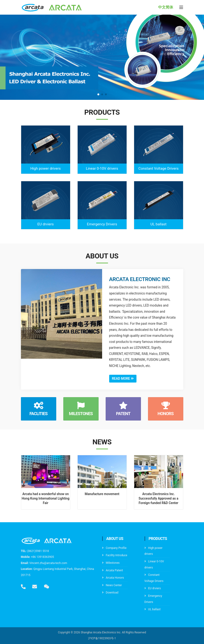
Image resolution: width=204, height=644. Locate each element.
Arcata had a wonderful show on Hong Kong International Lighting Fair (46, 498)
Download (112, 593)
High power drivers (46, 168)
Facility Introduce (117, 556)
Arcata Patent (114, 570)
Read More (123, 379)
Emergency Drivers (102, 224)
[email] (35, 587)
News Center (114, 585)
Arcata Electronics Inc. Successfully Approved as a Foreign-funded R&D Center (158, 498)
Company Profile (116, 548)
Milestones (113, 563)
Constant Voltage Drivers (158, 168)
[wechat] (46, 587)
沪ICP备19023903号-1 (102, 639)
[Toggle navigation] (181, 7)
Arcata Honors (115, 578)
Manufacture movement (102, 494)
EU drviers (46, 224)
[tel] (23, 587)
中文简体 (166, 7)
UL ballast (158, 224)
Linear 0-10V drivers (102, 168)
